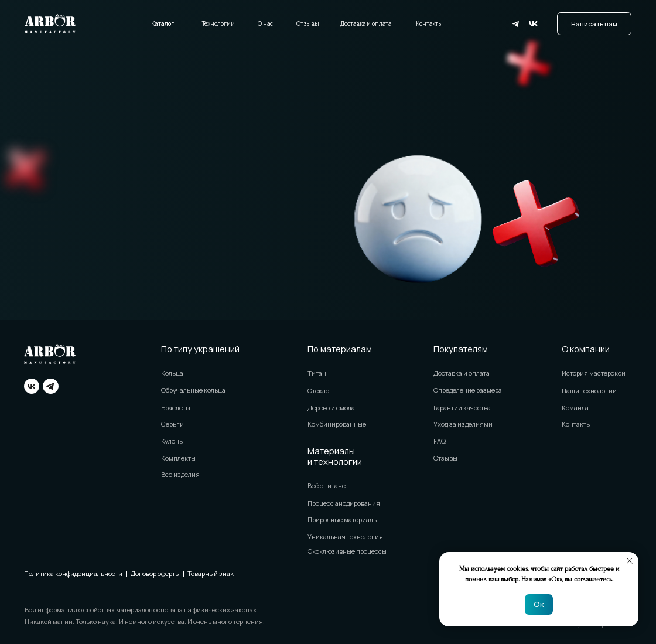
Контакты (429, 23)
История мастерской (594, 373)
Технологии (218, 23)
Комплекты (178, 458)
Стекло (318, 391)
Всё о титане (327, 485)
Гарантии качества (462, 408)
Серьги (172, 424)
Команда (575, 408)
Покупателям (461, 349)
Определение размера (468, 390)
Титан (317, 373)
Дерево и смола (331, 408)
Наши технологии (589, 391)
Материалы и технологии (335, 456)
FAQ (440, 441)
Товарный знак (211, 573)
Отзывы (308, 23)
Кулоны (172, 441)
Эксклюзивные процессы (347, 551)
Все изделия (180, 474)
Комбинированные (337, 424)
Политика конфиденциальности (73, 573)
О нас (265, 23)
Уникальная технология (345, 536)
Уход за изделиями (463, 424)
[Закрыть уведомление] (630, 561)
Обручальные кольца (193, 390)
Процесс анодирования (344, 503)
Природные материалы (343, 519)
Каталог (163, 23)
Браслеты (176, 408)
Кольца (172, 373)
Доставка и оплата (366, 23)
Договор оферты (155, 573)
